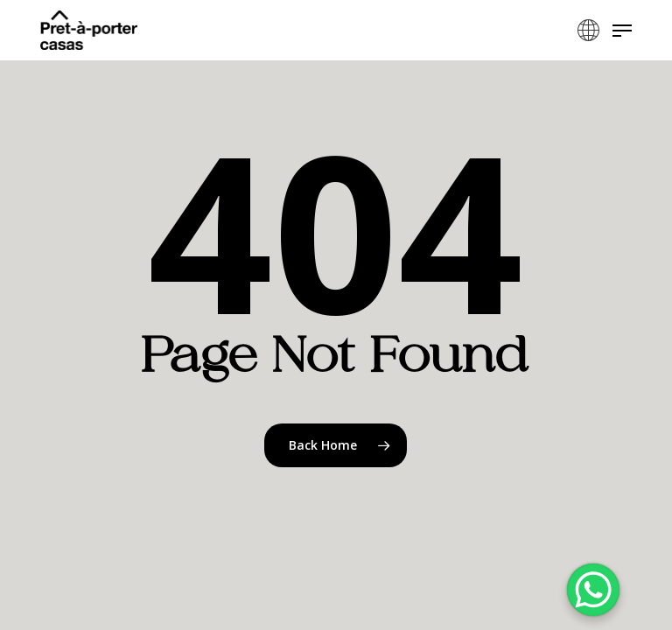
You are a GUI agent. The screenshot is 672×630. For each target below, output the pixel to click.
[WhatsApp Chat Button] (593, 590)
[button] (622, 31)
